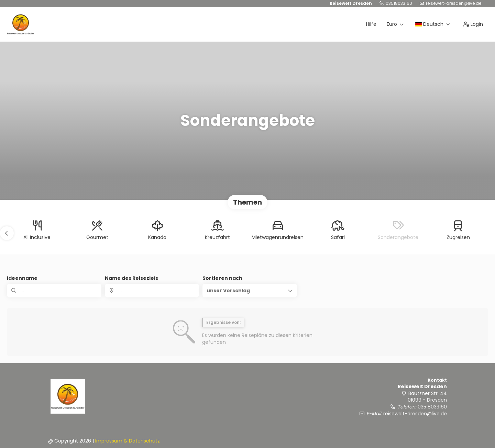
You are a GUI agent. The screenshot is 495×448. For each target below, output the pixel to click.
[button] (7, 233)
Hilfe (371, 24)
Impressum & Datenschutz (128, 441)
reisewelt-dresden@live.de (454, 3)
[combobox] (152, 291)
